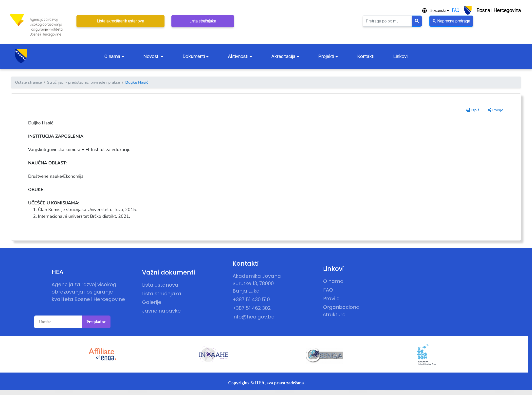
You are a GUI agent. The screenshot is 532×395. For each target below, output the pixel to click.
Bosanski (440, 10)
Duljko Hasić (137, 82)
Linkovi (400, 56)
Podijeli (497, 110)
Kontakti (366, 56)
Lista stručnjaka (162, 294)
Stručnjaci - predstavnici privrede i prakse (84, 82)
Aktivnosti (240, 56)
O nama (114, 56)
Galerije (152, 302)
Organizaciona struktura (341, 311)
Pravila (331, 298)
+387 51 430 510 (251, 299)
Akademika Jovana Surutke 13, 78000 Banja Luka (257, 283)
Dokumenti (196, 56)
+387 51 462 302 (252, 308)
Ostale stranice (28, 82)
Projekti (328, 56)
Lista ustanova (160, 285)
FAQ (456, 10)
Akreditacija (285, 56)
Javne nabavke (161, 311)
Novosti (153, 56)
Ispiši (473, 110)
